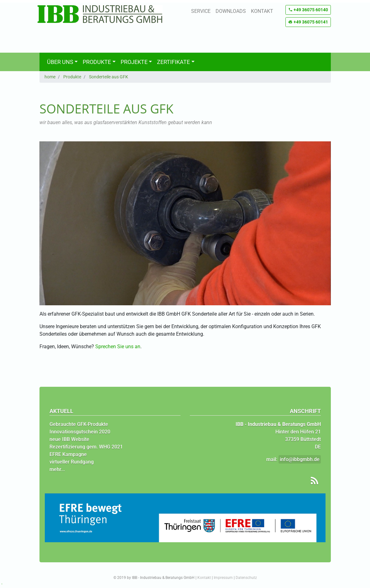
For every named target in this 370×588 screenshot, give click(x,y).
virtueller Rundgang (72, 462)
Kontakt (204, 578)
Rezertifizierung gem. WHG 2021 (86, 447)
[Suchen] (319, 62)
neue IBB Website (69, 439)
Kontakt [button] (262, 11)
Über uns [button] (60, 62)
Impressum (223, 578)
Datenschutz (246, 578)
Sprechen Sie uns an (118, 346)
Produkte (72, 77)
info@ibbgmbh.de (300, 459)
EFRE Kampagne (68, 454)
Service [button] (201, 11)
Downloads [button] (231, 11)
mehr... (57, 469)
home (50, 77)
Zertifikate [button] (173, 62)
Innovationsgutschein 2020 (80, 432)
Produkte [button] (97, 62)
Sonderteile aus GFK (109, 77)
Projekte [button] (134, 62)
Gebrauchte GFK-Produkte (79, 424)
